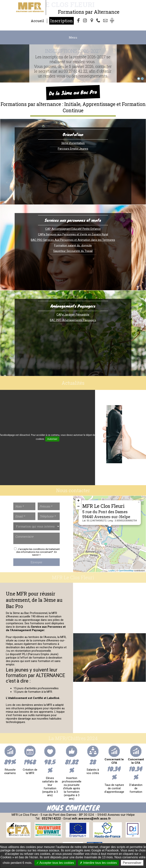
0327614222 (51, 818)
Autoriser (52, 439)
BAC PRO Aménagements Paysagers (73, 320)
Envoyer (36, 562)
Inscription (61, 21)
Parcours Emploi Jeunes (73, 149)
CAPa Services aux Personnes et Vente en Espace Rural (73, 234)
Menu (73, 37)
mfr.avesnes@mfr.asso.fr (91, 818)
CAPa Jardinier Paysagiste (73, 315)
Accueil (37, 21)
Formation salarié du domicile (73, 245)
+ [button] (78, 501)
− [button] (78, 507)
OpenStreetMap (126, 571)
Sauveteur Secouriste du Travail (73, 251)
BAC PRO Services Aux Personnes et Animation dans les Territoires (73, 240)
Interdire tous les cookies (98, 863)
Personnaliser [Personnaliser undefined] (132, 863)
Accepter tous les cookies (55, 863)
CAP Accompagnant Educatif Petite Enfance (73, 229)
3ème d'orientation (73, 143)
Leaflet (112, 571)
